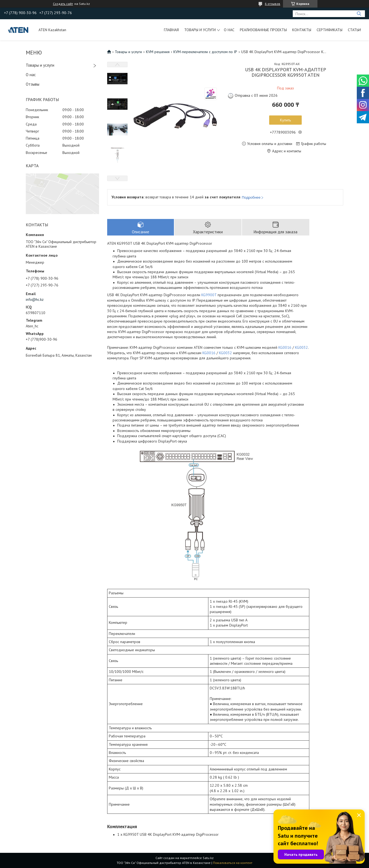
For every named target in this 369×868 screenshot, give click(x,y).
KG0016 (285, 347)
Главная (171, 30)
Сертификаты (330, 30)
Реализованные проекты (263, 30)
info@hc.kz (35, 299)
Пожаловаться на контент (233, 863)
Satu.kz (208, 858)
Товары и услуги (200, 30)
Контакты (302, 30)
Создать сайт (63, 4)
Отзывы (33, 84)
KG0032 (301, 347)
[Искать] (359, 14)
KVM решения (158, 52)
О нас (229, 30)
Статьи (354, 30)
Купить (285, 120)
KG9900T (209, 295)
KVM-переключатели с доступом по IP (205, 52)
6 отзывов (273, 4)
